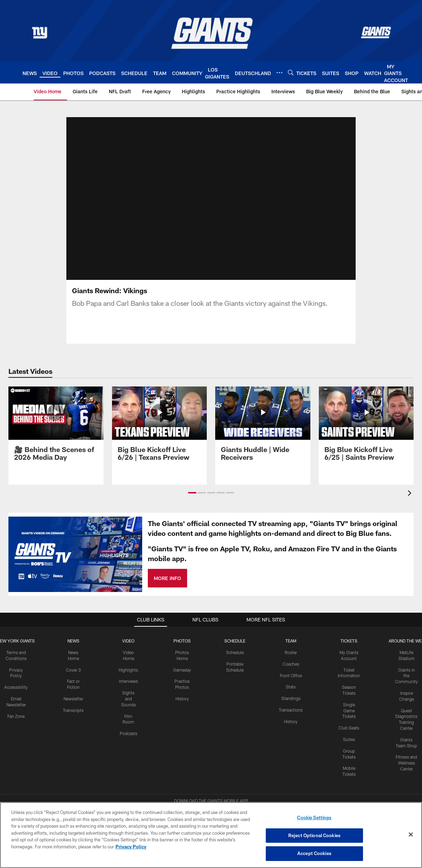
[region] (211, 835)
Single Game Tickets (349, 695)
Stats (291, 672)
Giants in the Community (406, 660)
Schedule (235, 637)
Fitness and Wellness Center (406, 748)
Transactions (291, 694)
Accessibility (16, 672)
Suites (349, 724)
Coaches (291, 648)
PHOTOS (182, 626)
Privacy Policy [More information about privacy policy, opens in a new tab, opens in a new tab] (131, 847)
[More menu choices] (279, 73)
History (182, 683)
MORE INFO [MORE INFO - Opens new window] (167, 563)
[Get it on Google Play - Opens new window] (234, 802)
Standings (291, 683)
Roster (291, 637)
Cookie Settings (314, 817)
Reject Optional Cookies (314, 835)
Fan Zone (16, 701)
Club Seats (349, 713)
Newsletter (73, 683)
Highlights (128, 654)
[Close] (411, 835)
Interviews (128, 666)
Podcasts (128, 718)
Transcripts (73, 695)
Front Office (291, 660)
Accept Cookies (314, 853)
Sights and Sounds (128, 684)
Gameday (182, 654)
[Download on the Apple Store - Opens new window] (186, 799)
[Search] (291, 72)
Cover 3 (73, 654)
